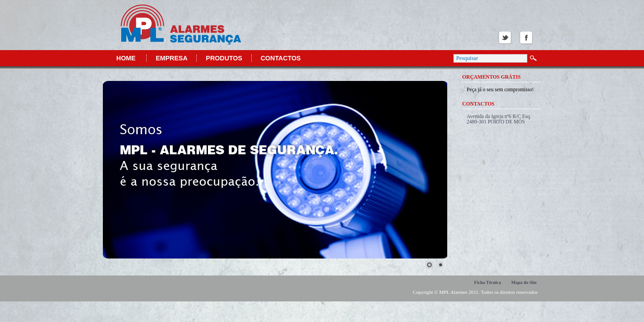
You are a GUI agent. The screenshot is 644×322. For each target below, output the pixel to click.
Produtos (224, 58)
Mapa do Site (524, 282)
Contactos (281, 58)
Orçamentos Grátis (492, 77)
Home (126, 58)
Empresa (172, 58)
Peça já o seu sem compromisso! (500, 89)
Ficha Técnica (487, 282)
